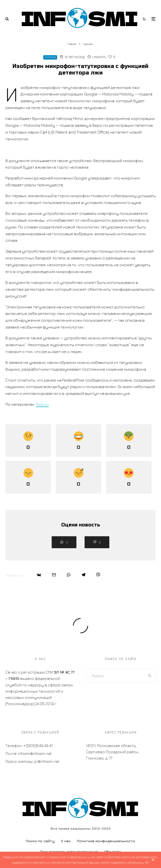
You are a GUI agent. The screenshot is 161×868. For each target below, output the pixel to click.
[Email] (54, 575)
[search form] (115, 676)
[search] (150, 676)
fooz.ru (42, 404)
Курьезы (50, 57)
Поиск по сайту (40, 841)
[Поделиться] (39, 575)
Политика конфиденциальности (106, 841)
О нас (66, 841)
